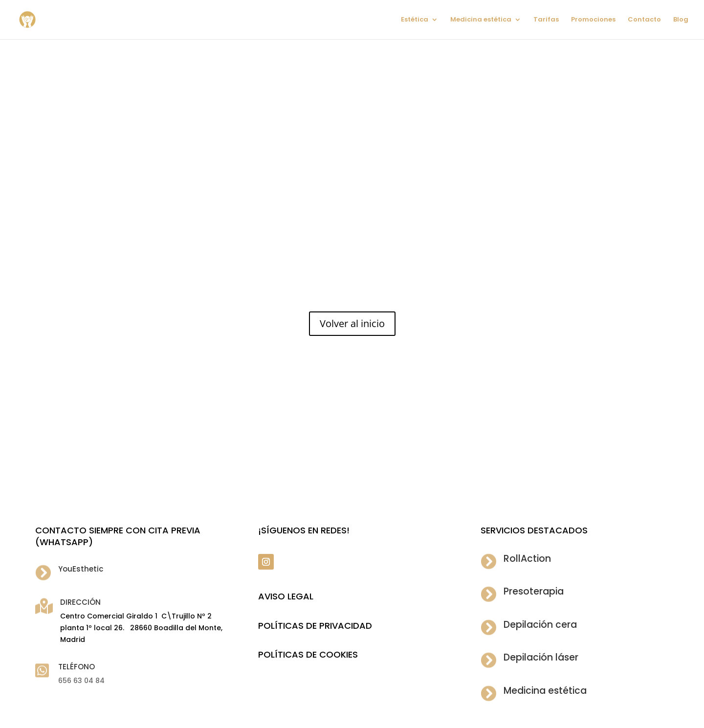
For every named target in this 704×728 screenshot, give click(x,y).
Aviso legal (286, 596)
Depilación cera (540, 625)
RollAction (527, 559)
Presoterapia (534, 591)
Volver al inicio (352, 323)
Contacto (644, 20)
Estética (415, 20)
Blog (681, 20)
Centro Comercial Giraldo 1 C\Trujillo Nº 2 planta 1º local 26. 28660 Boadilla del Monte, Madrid (141, 628)
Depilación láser (541, 657)
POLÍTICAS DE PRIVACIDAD (315, 626)
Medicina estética (481, 20)
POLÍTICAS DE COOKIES (308, 654)
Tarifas (546, 20)
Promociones (593, 20)
